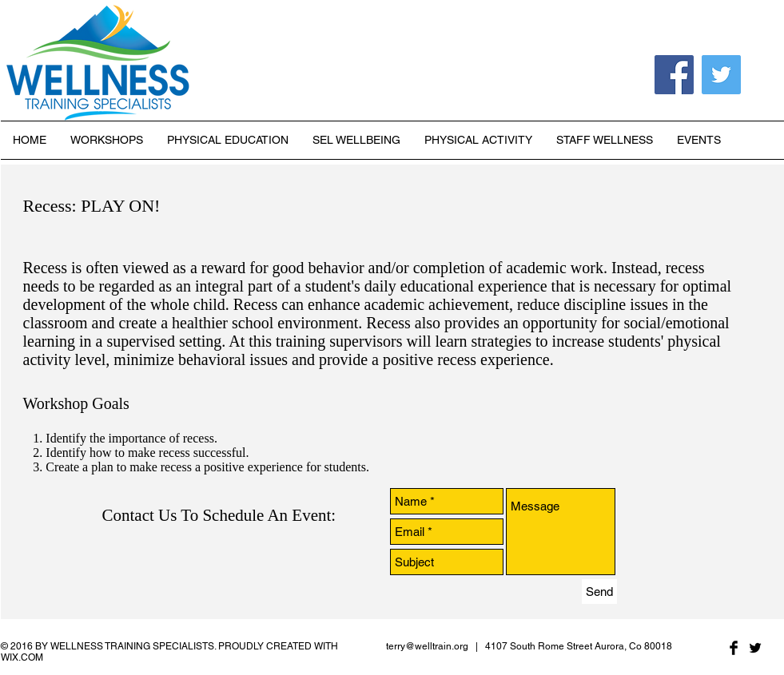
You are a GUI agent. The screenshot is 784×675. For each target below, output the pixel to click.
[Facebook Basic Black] (734, 648)
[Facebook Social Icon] (674, 75)
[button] (228, 140)
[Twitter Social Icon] (721, 75)
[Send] (599, 592)
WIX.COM (22, 657)
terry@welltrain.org (427, 646)
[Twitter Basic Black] (755, 648)
